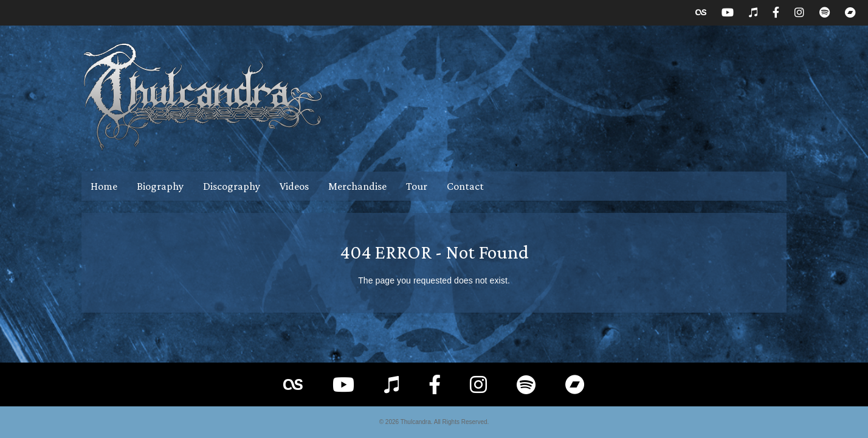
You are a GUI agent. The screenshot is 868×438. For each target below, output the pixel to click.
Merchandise (357, 186)
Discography (232, 186)
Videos (294, 186)
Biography (160, 186)
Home (104, 186)
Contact (465, 186)
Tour (417, 186)
